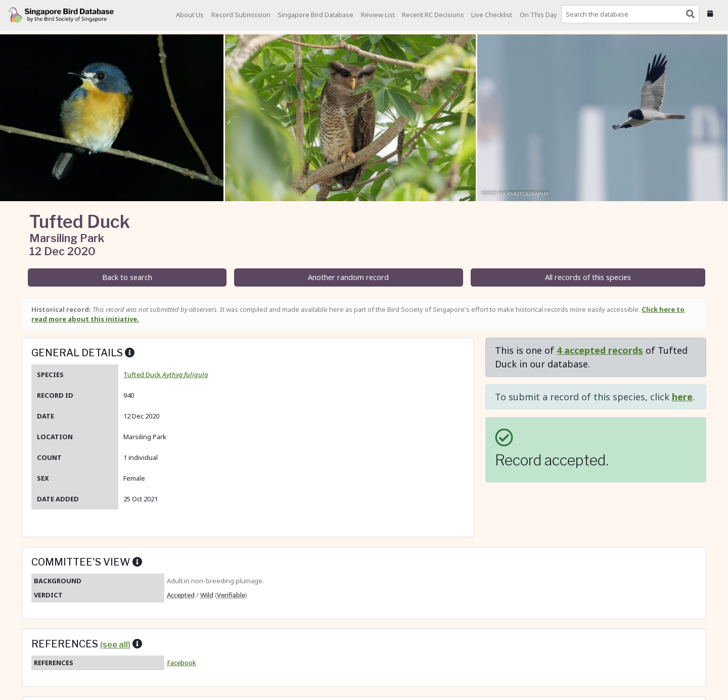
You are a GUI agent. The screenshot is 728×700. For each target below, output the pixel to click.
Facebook (181, 663)
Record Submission (241, 15)
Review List (378, 15)
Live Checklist (492, 15)
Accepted (181, 595)
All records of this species (588, 277)
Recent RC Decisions (433, 15)
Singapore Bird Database (315, 15)
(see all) (115, 644)
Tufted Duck (166, 375)
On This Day (538, 15)
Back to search (127, 277)
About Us (190, 15)
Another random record (348, 277)
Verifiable (231, 595)
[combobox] (632, 14)
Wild (207, 595)
